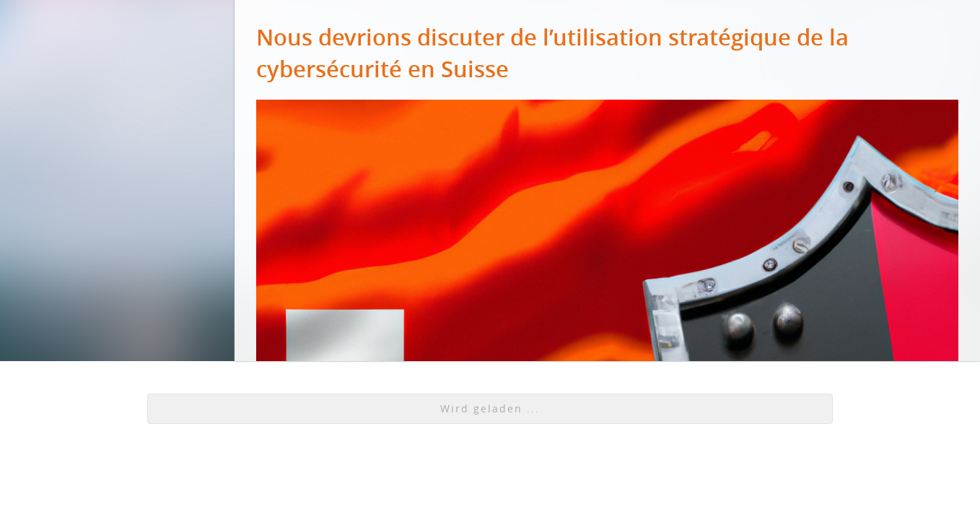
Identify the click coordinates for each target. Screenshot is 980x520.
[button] (490, 409)
